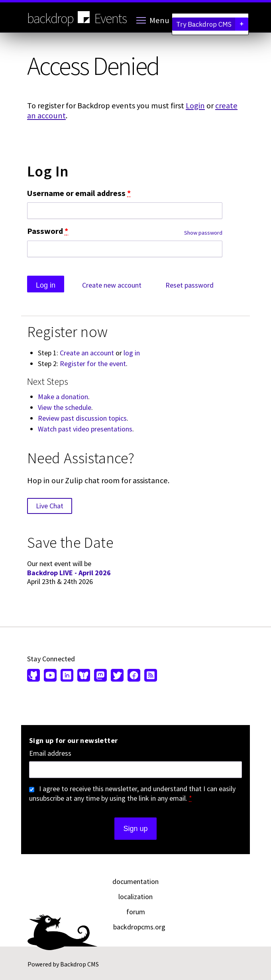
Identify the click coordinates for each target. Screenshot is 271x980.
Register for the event (93, 364)
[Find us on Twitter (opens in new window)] (117, 676)
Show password (203, 233)
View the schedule (65, 407)
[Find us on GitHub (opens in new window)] (34, 676)
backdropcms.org (139, 927)
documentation (135, 881)
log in (132, 353)
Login (195, 106)
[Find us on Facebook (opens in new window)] (134, 676)
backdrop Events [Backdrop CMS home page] (77, 18)
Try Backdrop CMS (212, 24)
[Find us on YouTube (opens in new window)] (50, 676)
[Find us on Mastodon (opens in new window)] (100, 676)
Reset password (190, 285)
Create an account (87, 353)
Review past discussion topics (82, 418)
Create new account (112, 285)
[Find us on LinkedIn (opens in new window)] (67, 676)
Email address (50, 753)
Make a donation (63, 397)
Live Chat (50, 506)
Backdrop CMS (80, 964)
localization (135, 897)
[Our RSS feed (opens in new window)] (150, 676)
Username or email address (79, 193)
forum (136, 912)
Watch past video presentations (85, 429)
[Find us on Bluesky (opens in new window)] (84, 676)
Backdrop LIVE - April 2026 (69, 573)
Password (48, 231)
